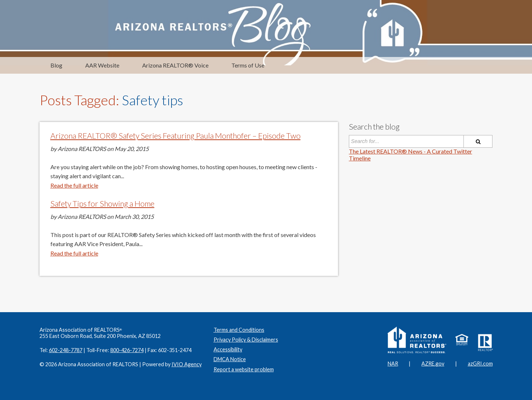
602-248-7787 (66, 350)
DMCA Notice (230, 359)
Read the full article (74, 185)
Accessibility (228, 349)
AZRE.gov (433, 364)
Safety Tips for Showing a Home (102, 204)
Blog (56, 65)
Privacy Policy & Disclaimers (246, 340)
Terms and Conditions (239, 330)
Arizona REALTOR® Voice (175, 65)
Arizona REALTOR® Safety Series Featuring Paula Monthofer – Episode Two (176, 136)
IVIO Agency (187, 364)
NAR (393, 364)
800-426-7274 (127, 350)
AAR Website (102, 65)
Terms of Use (248, 65)
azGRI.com (480, 364)
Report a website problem (244, 369)
